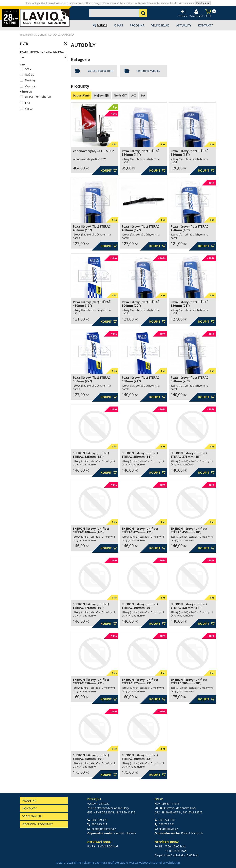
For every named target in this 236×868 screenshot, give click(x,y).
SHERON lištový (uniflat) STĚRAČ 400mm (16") (91, 530)
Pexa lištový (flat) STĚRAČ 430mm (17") (141, 228)
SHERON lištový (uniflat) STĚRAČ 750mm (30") (91, 757)
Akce (26, 69)
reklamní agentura (95, 863)
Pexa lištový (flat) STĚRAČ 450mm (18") (190, 228)
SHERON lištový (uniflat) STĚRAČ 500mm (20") (140, 606)
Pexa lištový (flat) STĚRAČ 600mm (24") (141, 379)
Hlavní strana (28, 35)
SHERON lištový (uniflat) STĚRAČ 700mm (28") (189, 681)
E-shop (42, 35)
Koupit (109, 171)
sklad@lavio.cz (168, 829)
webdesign (173, 863)
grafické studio (118, 863)
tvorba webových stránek (146, 863)
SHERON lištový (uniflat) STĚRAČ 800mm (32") (140, 757)
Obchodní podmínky (38, 824)
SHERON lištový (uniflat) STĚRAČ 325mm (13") (91, 455)
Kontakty (29, 808)
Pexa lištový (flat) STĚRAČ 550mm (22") (92, 379)
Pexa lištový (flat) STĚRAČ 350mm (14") (141, 153)
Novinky (28, 80)
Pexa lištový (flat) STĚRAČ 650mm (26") (190, 379)
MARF (78, 863)
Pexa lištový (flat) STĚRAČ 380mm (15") (190, 153)
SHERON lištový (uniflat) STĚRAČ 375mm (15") (189, 455)
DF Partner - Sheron (36, 97)
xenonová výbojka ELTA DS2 (93, 151)
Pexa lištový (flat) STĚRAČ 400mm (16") (92, 228)
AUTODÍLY (54, 35)
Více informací (186, 3)
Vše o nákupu (32, 816)
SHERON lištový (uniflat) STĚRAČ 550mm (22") (91, 681)
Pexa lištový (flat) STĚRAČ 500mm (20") (141, 304)
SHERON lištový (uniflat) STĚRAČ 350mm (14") (140, 455)
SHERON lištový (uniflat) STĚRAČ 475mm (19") (91, 606)
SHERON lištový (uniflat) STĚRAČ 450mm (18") (189, 530)
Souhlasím (203, 3)
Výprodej (28, 86)
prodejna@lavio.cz (104, 829)
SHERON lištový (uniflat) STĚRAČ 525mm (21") (189, 606)
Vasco (26, 108)
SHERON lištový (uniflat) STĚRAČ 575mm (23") (140, 681)
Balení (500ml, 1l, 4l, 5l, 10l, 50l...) (43, 52)
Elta (25, 103)
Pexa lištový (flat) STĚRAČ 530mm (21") (190, 304)
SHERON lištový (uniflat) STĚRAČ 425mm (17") (140, 530)
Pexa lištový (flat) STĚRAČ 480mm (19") (92, 304)
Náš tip (27, 74)
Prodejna (29, 800)
